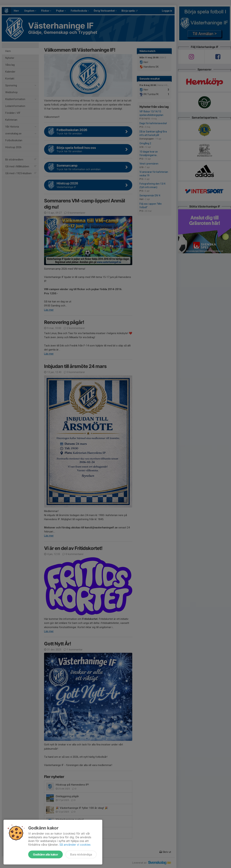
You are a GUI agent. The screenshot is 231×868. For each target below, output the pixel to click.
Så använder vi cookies (75, 845)
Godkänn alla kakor (45, 854)
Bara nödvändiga (81, 854)
